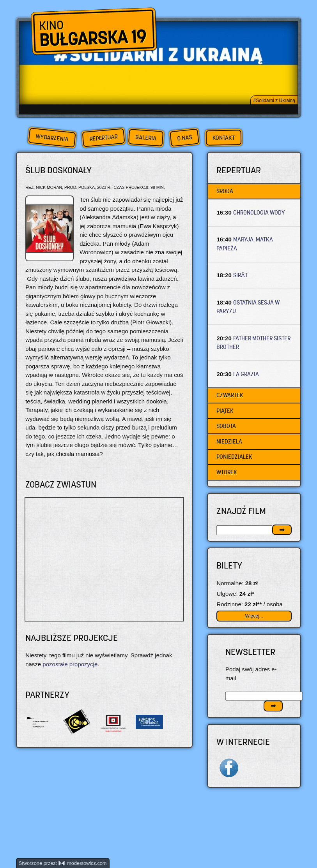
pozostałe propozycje (70, 664)
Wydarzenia (52, 138)
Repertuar (103, 138)
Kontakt (223, 138)
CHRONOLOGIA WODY (259, 212)
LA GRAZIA (246, 374)
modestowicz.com (83, 863)
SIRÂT (240, 275)
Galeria (146, 138)
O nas (184, 138)
